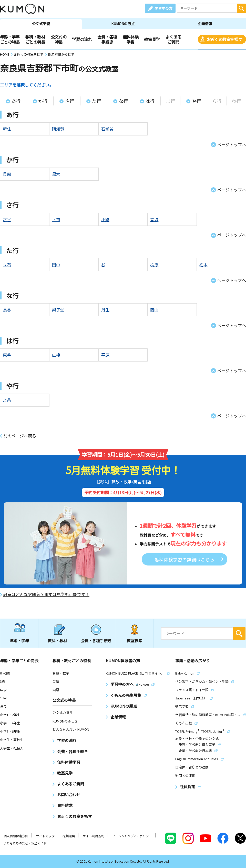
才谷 (7, 219)
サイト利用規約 (94, 836)
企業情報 (205, 24)
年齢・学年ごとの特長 (10, 39)
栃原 (154, 265)
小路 (105, 219)
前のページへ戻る (20, 436)
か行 (43, 101)
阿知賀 (58, 129)
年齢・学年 (19, 641)
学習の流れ (82, 39)
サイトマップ (45, 836)
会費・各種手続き (107, 39)
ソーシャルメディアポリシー (132, 836)
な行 (123, 101)
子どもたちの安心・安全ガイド (25, 843)
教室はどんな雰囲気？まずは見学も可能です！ (46, 594)
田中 (56, 265)
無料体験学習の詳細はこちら (184, 559)
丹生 (105, 310)
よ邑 (7, 400)
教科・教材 (58, 641)
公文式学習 (41, 24)
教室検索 (135, 641)
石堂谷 (107, 129)
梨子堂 (58, 310)
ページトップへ (232, 144)
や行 (196, 101)
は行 (150, 101)
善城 (154, 219)
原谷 (7, 355)
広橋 (56, 355)
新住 (7, 129)
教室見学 (152, 39)
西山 (154, 310)
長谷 (7, 310)
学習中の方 (163, 8)
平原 (105, 355)
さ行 (69, 101)
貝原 (7, 174)
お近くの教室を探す (224, 39)
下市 (56, 219)
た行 (96, 101)
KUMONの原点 (123, 24)
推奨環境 (69, 836)
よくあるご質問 (173, 39)
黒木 (56, 174)
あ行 (16, 101)
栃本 (203, 265)
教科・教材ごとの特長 (35, 39)
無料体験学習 (131, 39)
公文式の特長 (59, 39)
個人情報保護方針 (16, 836)
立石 (7, 265)
